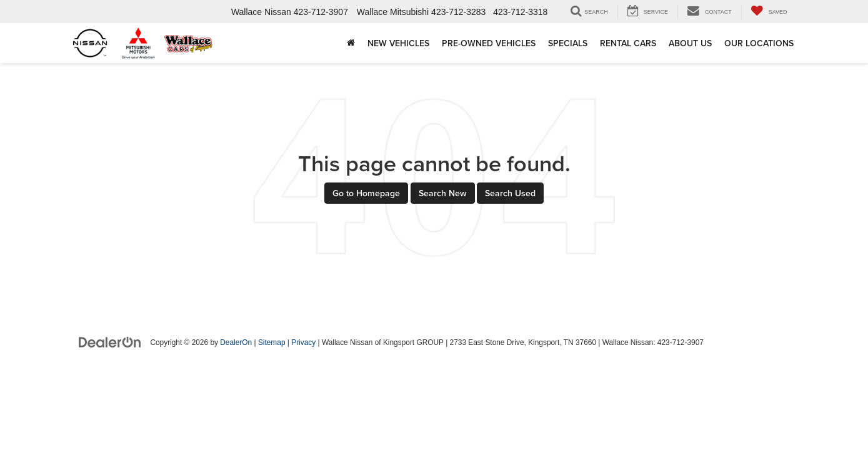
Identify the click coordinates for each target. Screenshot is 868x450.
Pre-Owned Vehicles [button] (489, 43)
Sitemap (272, 342)
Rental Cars (628, 43)
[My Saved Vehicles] (769, 12)
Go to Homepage (366, 193)
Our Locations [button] (759, 43)
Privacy (303, 342)
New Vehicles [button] (398, 43)
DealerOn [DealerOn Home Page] (236, 342)
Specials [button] (568, 43)
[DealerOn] (110, 342)
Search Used (510, 193)
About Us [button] (690, 43)
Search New (443, 193)
